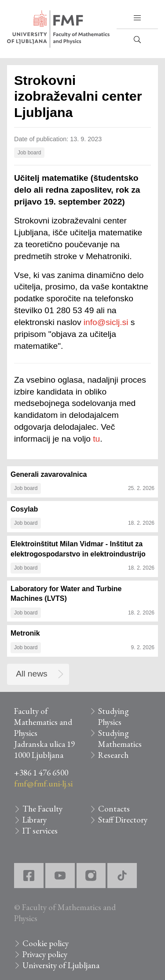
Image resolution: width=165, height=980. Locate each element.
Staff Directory (123, 820)
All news (31, 674)
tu (96, 439)
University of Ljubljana (61, 965)
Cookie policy (46, 943)
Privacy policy (45, 954)
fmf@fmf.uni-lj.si (43, 784)
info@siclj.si (106, 322)
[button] (137, 18)
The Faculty (42, 809)
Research (113, 755)
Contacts (114, 809)
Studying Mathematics (120, 739)
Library (35, 820)
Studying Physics (114, 717)
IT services (40, 831)
